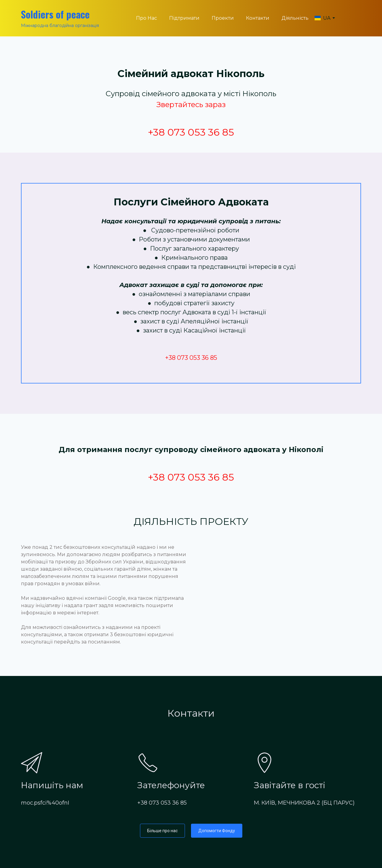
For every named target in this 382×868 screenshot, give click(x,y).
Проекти (223, 18)
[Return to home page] (60, 14)
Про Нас (147, 18)
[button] (162, 831)
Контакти (258, 18)
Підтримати (184, 18)
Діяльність (295, 18)
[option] (322, 18)
